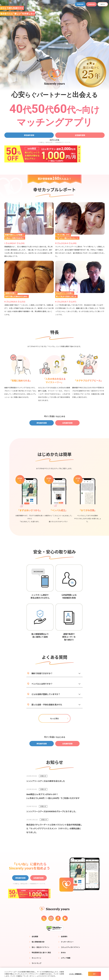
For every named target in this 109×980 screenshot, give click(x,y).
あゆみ (63, 952)
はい (95, 974)
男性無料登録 (80, 4)
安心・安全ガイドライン (41, 947)
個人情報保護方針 (38, 942)
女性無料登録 (91, 4)
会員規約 (64, 936)
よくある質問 (58, 4)
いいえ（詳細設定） (76, 974)
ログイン (103, 4)
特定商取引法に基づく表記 (41, 952)
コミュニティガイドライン (70, 947)
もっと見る (54, 718)
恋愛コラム (51, 4)
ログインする (54, 140)
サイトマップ (37, 963)
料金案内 (45, 4)
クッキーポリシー (67, 942)
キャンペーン (36, 958)
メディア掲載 (66, 958)
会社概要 (35, 936)
